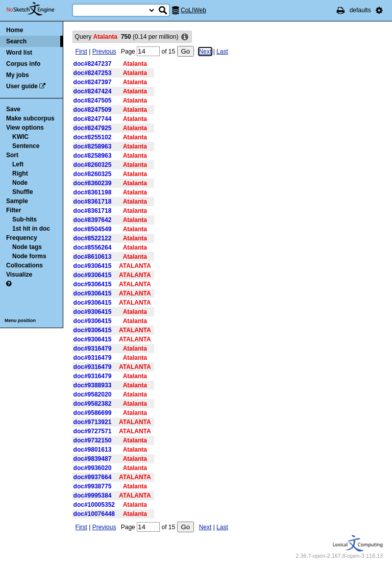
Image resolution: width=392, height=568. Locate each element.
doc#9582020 (93, 394)
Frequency (22, 238)
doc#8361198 (93, 192)
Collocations (24, 265)
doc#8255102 (93, 137)
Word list (19, 53)
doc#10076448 (94, 514)
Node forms (29, 256)
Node (20, 183)
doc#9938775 (93, 486)
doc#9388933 (93, 385)
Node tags (27, 247)
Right (20, 174)
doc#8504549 (93, 229)
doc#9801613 (93, 450)
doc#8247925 (93, 128)
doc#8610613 (93, 257)
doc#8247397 (93, 82)
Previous (104, 52)
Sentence (26, 146)
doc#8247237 (93, 64)
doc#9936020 (93, 468)
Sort (12, 155)
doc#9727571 (93, 431)
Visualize (19, 275)
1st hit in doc (31, 229)
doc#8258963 (93, 146)
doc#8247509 (93, 110)
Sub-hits (24, 219)
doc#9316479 (93, 349)
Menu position (20, 320)
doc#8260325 (93, 165)
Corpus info (23, 64)
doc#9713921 (93, 422)
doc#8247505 (93, 101)
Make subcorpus (30, 118)
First (81, 52)
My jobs (18, 75)
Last (222, 52)
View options (25, 128)
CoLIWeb (193, 10)
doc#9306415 (93, 266)
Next (205, 52)
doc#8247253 (93, 73)
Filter (14, 210)
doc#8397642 (93, 220)
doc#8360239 (93, 183)
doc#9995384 (93, 496)
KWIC (20, 137)
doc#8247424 (93, 91)
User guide (22, 86)
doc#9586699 (93, 413)
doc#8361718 (93, 202)
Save (13, 109)
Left (18, 164)
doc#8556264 (93, 248)
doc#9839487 (93, 459)
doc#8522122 (93, 238)
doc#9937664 (93, 477)
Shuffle (23, 192)
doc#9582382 (93, 404)
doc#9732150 (93, 440)
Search (16, 41)
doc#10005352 (94, 505)
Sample (17, 201)
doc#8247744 (93, 119)
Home (15, 30)
